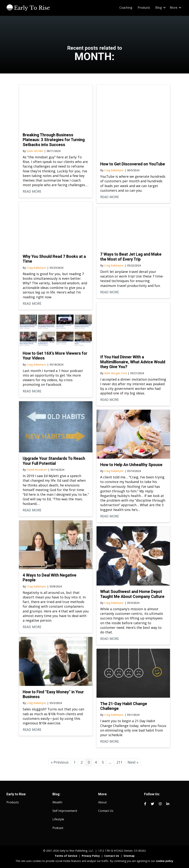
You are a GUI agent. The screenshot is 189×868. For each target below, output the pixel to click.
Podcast (58, 828)
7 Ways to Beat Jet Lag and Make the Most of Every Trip (131, 257)
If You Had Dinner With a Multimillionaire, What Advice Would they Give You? (133, 362)
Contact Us (106, 811)
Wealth (57, 802)
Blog (159, 8)
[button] (164, 8)
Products (144, 8)
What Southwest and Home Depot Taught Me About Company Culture (132, 594)
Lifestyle (58, 819)
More (174, 8)
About (102, 802)
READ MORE (32, 191)
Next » (133, 762)
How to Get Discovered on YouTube (133, 164)
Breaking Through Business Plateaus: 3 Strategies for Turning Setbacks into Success (54, 140)
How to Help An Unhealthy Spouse (131, 465)
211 (120, 762)
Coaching (126, 8)
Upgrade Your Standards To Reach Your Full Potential (54, 461)
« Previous (60, 762)
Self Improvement (65, 811)
